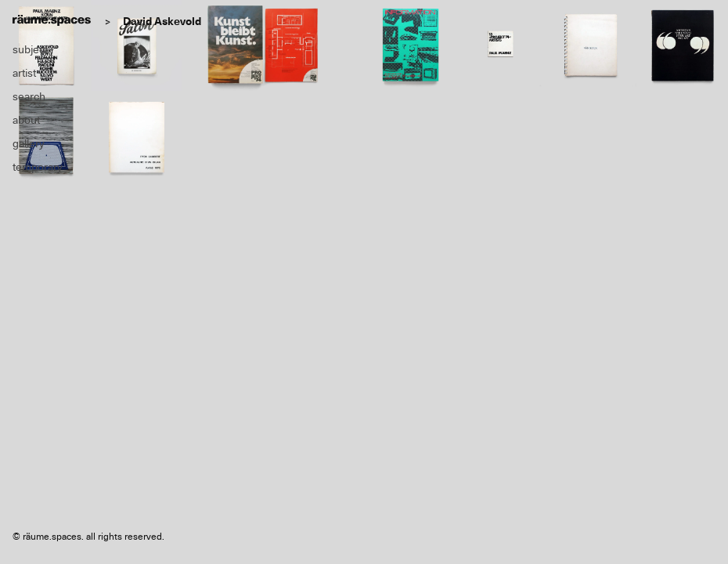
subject (30, 49)
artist (24, 73)
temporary (38, 167)
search (29, 96)
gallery (29, 143)
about (26, 120)
